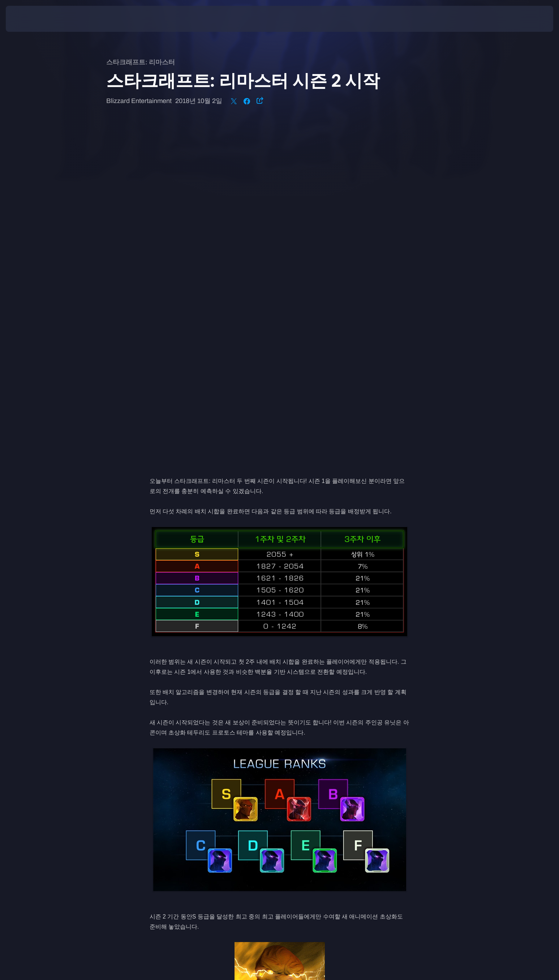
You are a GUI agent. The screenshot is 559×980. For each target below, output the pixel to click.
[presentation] (33, 19)
